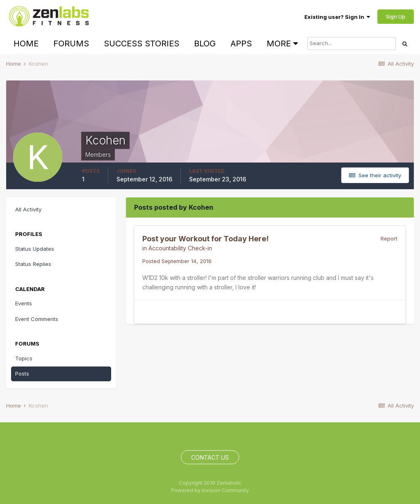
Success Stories (142, 44)
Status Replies (33, 264)
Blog (205, 44)
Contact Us (210, 457)
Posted (177, 261)
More (282, 44)
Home (26, 44)
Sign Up (396, 16)
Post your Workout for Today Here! (205, 239)
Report (389, 238)
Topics (24, 358)
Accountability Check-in (180, 248)
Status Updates (35, 249)
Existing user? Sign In (337, 17)
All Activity (28, 209)
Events (24, 303)
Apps (241, 44)
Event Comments (37, 319)
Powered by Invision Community (210, 490)
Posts (22, 373)
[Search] (352, 44)
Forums (71, 44)
